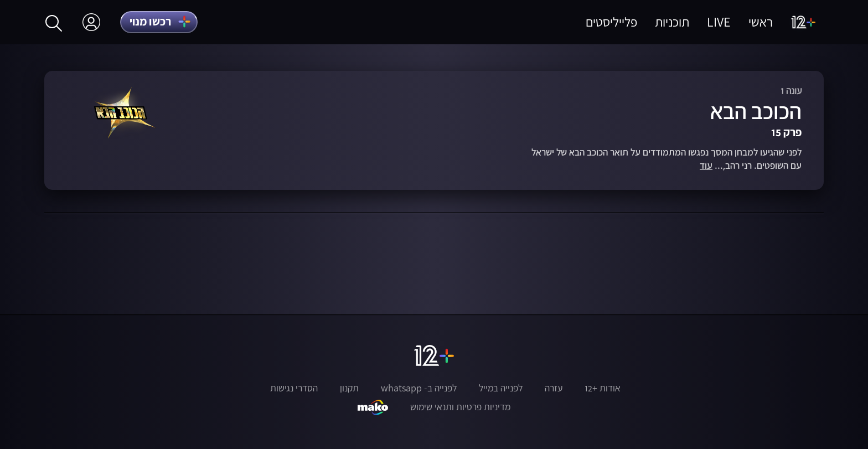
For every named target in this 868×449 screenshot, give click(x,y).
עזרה (554, 388)
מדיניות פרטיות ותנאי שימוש (460, 407)
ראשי (761, 22)
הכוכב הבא (756, 111)
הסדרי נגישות (294, 388)
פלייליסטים (611, 22)
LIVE (719, 22)
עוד (706, 166)
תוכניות (672, 22)
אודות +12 (603, 388)
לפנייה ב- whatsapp (419, 388)
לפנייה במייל (501, 388)
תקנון (349, 388)
